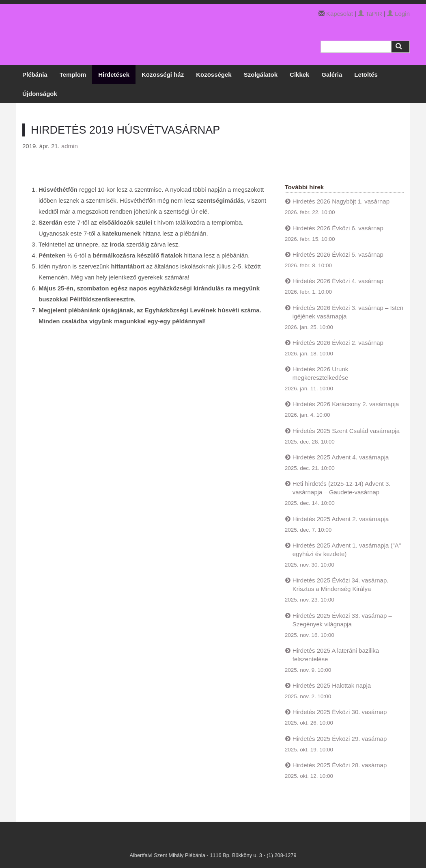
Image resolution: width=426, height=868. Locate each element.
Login (398, 14)
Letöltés (366, 75)
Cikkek (299, 75)
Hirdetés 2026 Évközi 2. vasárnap (338, 343)
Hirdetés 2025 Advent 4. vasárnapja (341, 457)
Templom (73, 75)
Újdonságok (40, 94)
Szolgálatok (261, 75)
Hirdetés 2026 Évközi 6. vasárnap (338, 228)
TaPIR (370, 14)
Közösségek (214, 75)
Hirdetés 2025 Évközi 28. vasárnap (340, 765)
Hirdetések (114, 75)
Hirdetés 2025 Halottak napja (332, 685)
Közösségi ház (163, 75)
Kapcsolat (340, 14)
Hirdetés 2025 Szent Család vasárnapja (346, 431)
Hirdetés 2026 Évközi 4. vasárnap (338, 281)
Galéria (332, 75)
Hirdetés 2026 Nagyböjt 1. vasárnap (341, 201)
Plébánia (35, 75)
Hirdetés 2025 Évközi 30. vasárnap (340, 712)
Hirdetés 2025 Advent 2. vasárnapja (341, 519)
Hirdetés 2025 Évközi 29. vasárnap (340, 739)
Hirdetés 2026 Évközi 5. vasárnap (338, 254)
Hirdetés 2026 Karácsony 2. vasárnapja (346, 404)
